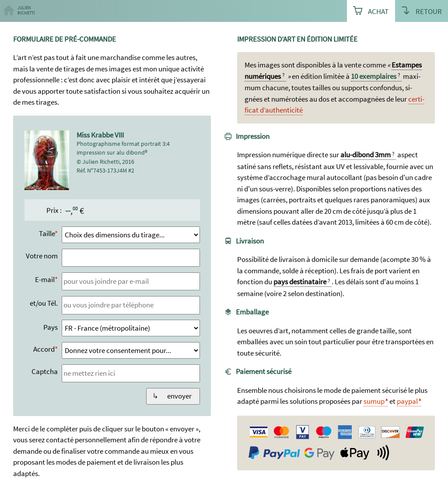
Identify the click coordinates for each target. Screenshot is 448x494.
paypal (407, 401)
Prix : (54, 210)
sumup (374, 401)
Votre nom (42, 256)
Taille (47, 233)
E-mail (45, 279)
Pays (51, 327)
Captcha (45, 371)
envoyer (179, 396)
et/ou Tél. (44, 303)
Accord (44, 349)
